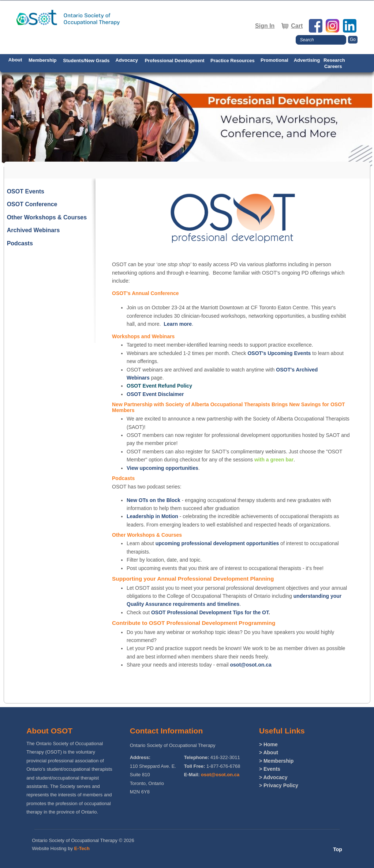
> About (269, 752)
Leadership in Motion (152, 516)
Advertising (307, 60)
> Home (268, 744)
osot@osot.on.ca (251, 665)
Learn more (178, 324)
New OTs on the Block (154, 500)
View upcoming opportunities (162, 468)
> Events (270, 769)
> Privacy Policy (279, 785)
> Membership (276, 761)
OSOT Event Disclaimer (155, 394)
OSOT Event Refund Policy (159, 386)
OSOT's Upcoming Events (279, 353)
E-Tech (82, 848)
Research (334, 60)
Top (338, 849)
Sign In (265, 26)
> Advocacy (273, 777)
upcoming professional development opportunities (217, 543)
